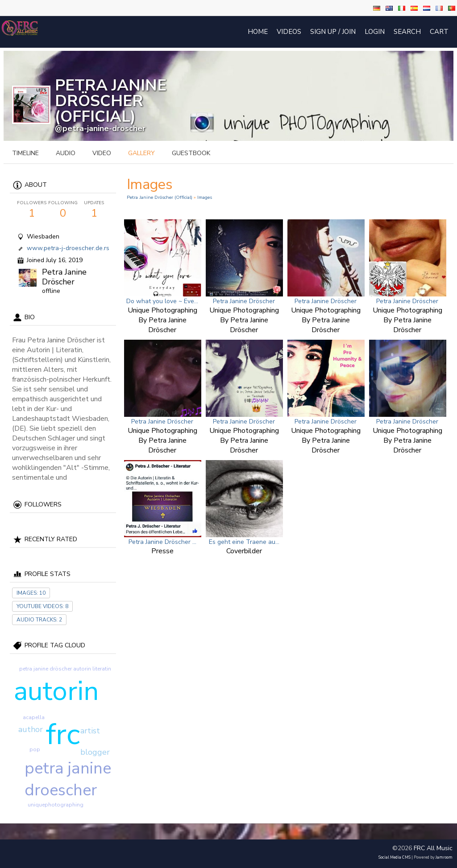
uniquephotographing (56, 805)
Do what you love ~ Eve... (162, 301)
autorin (56, 691)
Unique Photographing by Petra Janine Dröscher (162, 320)
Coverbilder (244, 551)
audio (66, 153)
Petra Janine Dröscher (64, 277)
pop (35, 749)
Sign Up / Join (333, 32)
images (205, 197)
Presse (162, 551)
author (31, 729)
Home (258, 32)
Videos (289, 32)
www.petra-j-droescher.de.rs (68, 248)
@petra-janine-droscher (100, 128)
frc (63, 734)
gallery (141, 153)
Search (407, 32)
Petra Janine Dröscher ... (162, 542)
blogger (95, 752)
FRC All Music (433, 848)
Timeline (25, 153)
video (102, 153)
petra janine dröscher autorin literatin (65, 669)
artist (90, 731)
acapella (34, 717)
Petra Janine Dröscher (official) (160, 197)
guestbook (191, 153)
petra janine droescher (68, 779)
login (375, 32)
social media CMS (395, 857)
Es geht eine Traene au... (244, 542)
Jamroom (444, 857)
